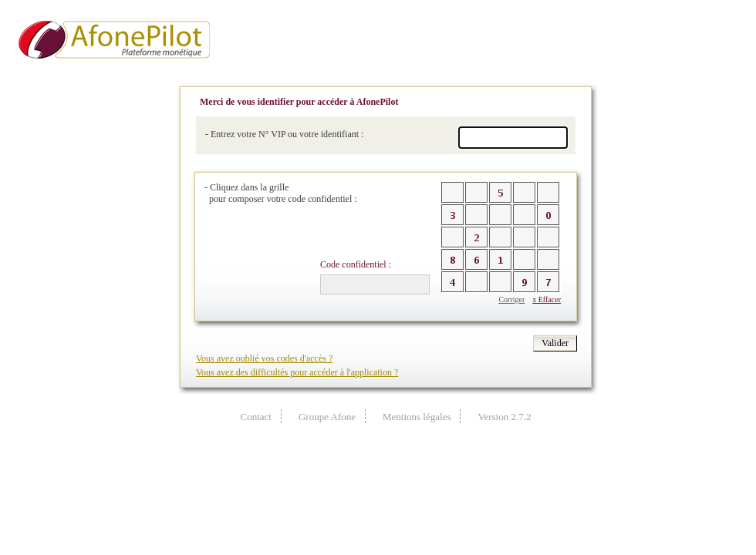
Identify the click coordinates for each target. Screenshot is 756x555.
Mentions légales (417, 417)
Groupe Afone (327, 417)
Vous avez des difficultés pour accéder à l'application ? (297, 372)
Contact (256, 417)
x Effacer (547, 299)
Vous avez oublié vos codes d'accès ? (264, 358)
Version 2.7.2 (504, 417)
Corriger (511, 299)
